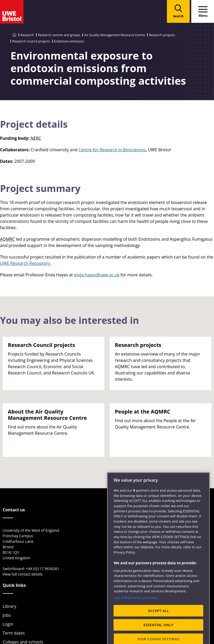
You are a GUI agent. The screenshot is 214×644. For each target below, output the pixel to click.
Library (9, 606)
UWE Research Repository (25, 263)
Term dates (14, 633)
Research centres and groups (59, 35)
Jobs (7, 615)
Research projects (162, 35)
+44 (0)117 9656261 (43, 569)
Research (27, 35)
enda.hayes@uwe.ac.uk (97, 275)
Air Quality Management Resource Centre (114, 35)
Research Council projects (31, 41)
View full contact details (23, 574)
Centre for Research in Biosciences (112, 150)
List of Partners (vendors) (136, 611)
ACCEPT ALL (158, 624)
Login (8, 624)
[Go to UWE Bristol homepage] (14, 35)
